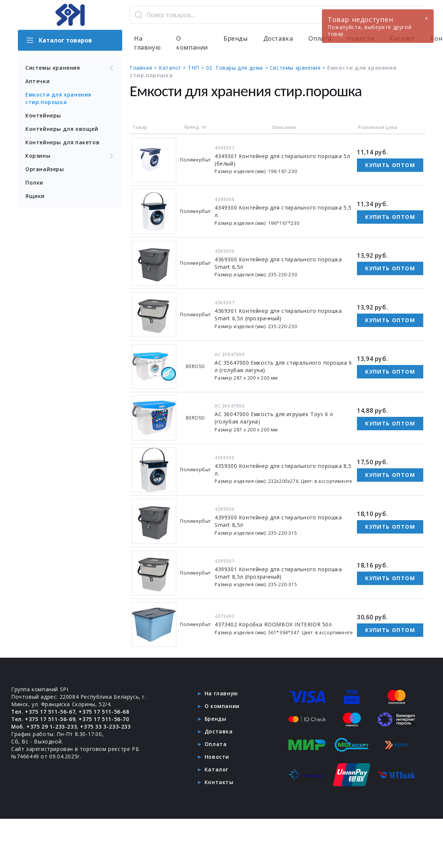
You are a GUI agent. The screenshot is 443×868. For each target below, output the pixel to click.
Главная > (144, 68)
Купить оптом (390, 165)
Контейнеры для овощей (62, 129)
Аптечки (37, 81)
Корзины (70, 156)
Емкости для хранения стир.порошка (58, 98)
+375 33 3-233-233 (106, 727)
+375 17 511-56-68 (104, 712)
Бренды (236, 39)
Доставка (278, 39)
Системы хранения (70, 68)
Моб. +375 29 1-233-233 (44, 727)
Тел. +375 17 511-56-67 (43, 712)
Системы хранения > (298, 68)
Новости (217, 757)
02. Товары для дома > (238, 68)
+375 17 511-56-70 (104, 719)
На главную (147, 43)
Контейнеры (43, 115)
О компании (192, 43)
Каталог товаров (59, 40)
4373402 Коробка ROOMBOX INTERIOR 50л (273, 624)
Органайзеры (45, 169)
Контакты (219, 782)
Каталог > (173, 68)
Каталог (216, 769)
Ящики (35, 196)
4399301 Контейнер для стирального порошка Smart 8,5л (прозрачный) (278, 573)
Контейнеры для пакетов (62, 142)
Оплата (216, 744)
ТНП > (197, 68)
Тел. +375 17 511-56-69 (43, 719)
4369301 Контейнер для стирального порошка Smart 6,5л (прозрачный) (278, 315)
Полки (34, 183)
